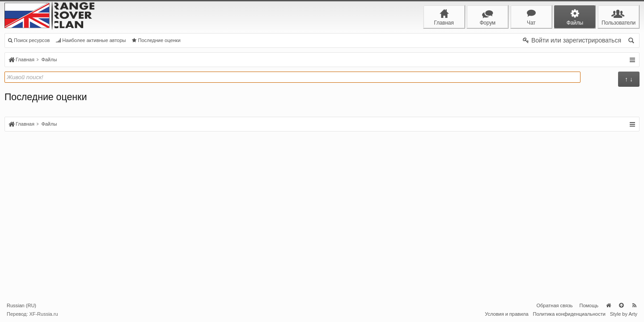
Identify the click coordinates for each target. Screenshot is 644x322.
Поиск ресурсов (29, 40)
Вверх (621, 305)
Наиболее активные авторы (91, 40)
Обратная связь (554, 305)
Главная (608, 305)
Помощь (589, 305)
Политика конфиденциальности (569, 314)
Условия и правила (506, 314)
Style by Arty (624, 314)
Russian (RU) (21, 305)
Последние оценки (156, 40)
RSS (634, 305)
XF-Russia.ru (43, 314)
